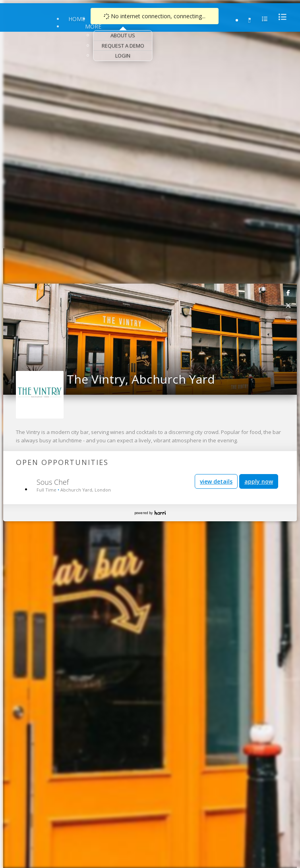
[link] (288, 292)
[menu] (280, 17)
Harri (160, 513)
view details (216, 481)
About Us (123, 35)
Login (123, 56)
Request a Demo (123, 46)
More (93, 26)
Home (77, 19)
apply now (259, 481)
